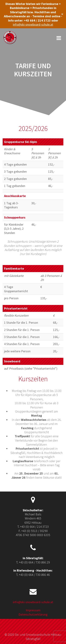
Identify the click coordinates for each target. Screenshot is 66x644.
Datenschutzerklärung (33, 614)
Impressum (33, 610)
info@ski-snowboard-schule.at (33, 24)
